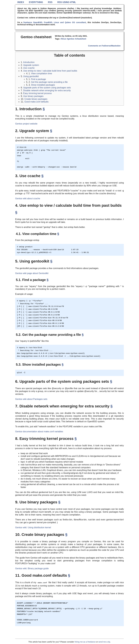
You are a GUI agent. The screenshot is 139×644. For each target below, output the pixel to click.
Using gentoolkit (31, 76)
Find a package (38, 79)
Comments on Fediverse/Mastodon (104, 46)
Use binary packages (33, 96)
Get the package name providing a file (49, 82)
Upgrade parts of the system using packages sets (47, 88)
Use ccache (29, 68)
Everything (36, 2)
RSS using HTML (67, 2)
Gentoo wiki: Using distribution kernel (33, 527)
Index (21, 2)
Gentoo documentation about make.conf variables (39, 432)
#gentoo (70, 39)
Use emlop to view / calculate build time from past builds (50, 71)
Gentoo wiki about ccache (28, 198)
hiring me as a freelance (85, 642)
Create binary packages (36, 99)
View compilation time (42, 73)
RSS (50, 2)
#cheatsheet (80, 39)
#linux (63, 39)
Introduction (29, 62)
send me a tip (104, 642)
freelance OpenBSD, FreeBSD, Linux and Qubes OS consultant (55, 22)
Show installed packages (43, 85)
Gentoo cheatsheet (36, 37)
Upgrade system (31, 65)
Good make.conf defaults (37, 102)
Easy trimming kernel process (37, 93)
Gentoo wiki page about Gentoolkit (32, 273)
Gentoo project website (26, 124)
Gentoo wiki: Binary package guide (32, 568)
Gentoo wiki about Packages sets (31, 399)
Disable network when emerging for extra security (47, 90)
